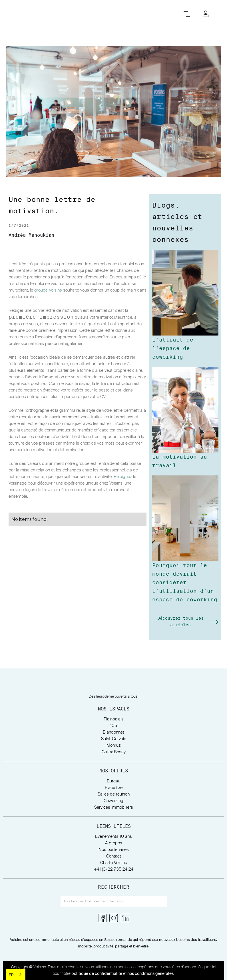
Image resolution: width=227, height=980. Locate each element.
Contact (114, 856)
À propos (114, 843)
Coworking (113, 801)
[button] (187, 14)
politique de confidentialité (97, 974)
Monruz (113, 745)
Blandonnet (113, 732)
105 (114, 726)
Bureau (113, 781)
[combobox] (16, 974)
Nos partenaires (114, 850)
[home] (92, 14)
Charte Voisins (114, 863)
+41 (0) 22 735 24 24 (114, 869)
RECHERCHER (114, 887)
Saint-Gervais (114, 739)
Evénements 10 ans (113, 837)
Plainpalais (114, 719)
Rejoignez (123, 477)
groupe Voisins (48, 290)
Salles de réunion (114, 794)
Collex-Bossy (114, 752)
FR (11, 975)
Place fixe (114, 788)
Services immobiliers (114, 807)
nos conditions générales (150, 974)
